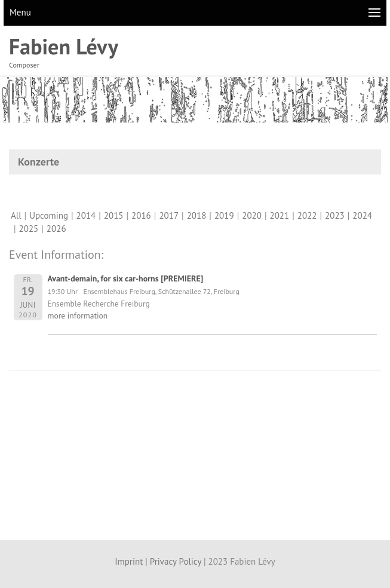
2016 (141, 215)
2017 (169, 215)
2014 (86, 215)
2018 (197, 215)
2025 (29, 229)
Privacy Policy (176, 561)
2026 (56, 229)
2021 (280, 215)
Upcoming (49, 215)
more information (78, 316)
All (16, 215)
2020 (252, 215)
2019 (224, 215)
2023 (335, 215)
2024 (362, 215)
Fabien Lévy (64, 46)
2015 (114, 215)
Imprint (129, 561)
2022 (307, 215)
